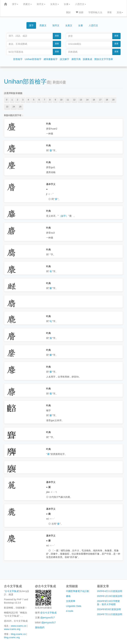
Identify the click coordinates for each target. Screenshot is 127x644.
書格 (68, 596)
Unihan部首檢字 (33, 59)
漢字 (15, 4)
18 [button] (107, 100)
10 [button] (61, 100)
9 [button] (55, 100)
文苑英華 (71, 601)
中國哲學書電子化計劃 (78, 591)
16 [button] (94, 100)
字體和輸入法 (95, 12)
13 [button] (81, 100)
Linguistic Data (74, 606)
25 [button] (20, 107)
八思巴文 (81, 4)
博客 (109, 12)
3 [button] (23, 100)
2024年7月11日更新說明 (110, 614)
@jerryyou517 (47, 618)
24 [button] (14, 107)
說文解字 (64, 59)
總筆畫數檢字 (51, 59)
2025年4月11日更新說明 (110, 591)
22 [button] (7, 107)
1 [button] (12, 100)
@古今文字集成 (48, 613)
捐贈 (80, 12)
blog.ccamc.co (18, 634)
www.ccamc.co (19, 626)
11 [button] (68, 100)
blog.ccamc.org (12, 637)
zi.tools (70, 611)
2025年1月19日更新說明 (110, 596)
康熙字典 (76, 59)
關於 (68, 12)
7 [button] (45, 100)
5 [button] (34, 100)
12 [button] (74, 100)
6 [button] (39, 100)
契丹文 (41, 4)
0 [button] (7, 100)
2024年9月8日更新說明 (109, 609)
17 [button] (100, 100)
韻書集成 (87, 59)
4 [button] (28, 100)
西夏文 (27, 4)
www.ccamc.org (12, 629)
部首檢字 (18, 59)
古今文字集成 (12, 591)
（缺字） (63, 216)
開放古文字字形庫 (104, 59)
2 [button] (17, 100)
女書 (67, 4)
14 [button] (87, 100)
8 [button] (50, 100)
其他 (120, 12)
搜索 (57, 36)
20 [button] (113, 100)
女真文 (55, 4)
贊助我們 (40, 627)
